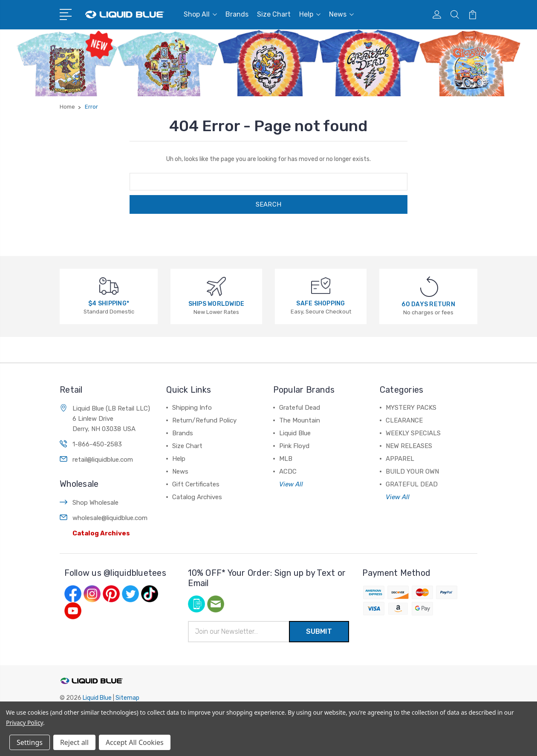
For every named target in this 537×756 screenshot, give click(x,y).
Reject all (74, 742)
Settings (30, 742)
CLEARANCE (404, 420)
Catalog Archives (101, 533)
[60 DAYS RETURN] (429, 286)
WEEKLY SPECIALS (413, 433)
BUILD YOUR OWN (412, 471)
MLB (286, 459)
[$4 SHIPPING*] (109, 286)
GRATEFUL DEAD (412, 484)
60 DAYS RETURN (428, 304)
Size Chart (274, 14)
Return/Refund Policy (204, 420)
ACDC (288, 471)
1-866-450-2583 (97, 444)
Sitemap (127, 698)
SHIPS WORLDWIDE (217, 304)
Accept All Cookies (135, 742)
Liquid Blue (295, 433)
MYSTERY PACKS (411, 408)
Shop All (200, 14)
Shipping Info (192, 408)
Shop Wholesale (95, 503)
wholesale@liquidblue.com (110, 518)
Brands (237, 14)
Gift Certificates (196, 484)
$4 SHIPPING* (109, 303)
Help (310, 14)
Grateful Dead (300, 408)
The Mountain (300, 420)
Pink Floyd (294, 446)
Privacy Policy (25, 723)
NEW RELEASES (409, 446)
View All (291, 484)
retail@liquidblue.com (103, 460)
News (341, 14)
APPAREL (400, 459)
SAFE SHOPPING (320, 303)
